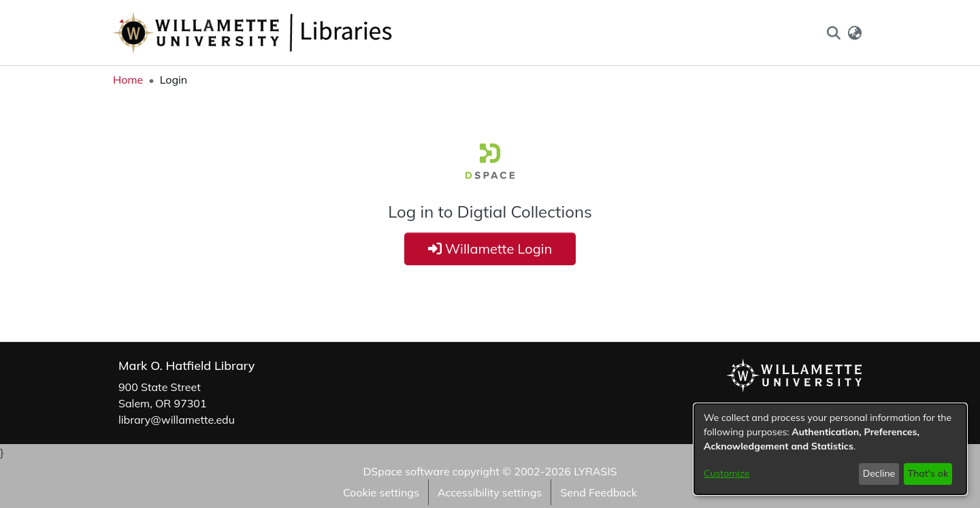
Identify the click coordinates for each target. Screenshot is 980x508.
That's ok (928, 473)
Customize (727, 473)
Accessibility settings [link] (490, 492)
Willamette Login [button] (490, 249)
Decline (879, 473)
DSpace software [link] (406, 471)
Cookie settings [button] (381, 492)
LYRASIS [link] (595, 471)
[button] (833, 33)
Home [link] (128, 80)
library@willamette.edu (177, 420)
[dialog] (830, 449)
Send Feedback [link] (599, 492)
